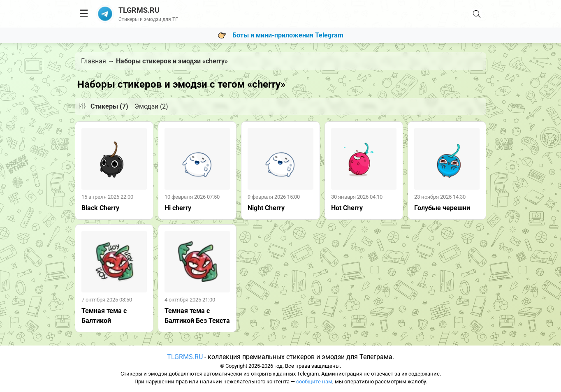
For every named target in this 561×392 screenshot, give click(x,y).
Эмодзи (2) (151, 106)
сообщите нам (314, 382)
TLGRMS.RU (185, 357)
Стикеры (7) (109, 106)
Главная (94, 61)
